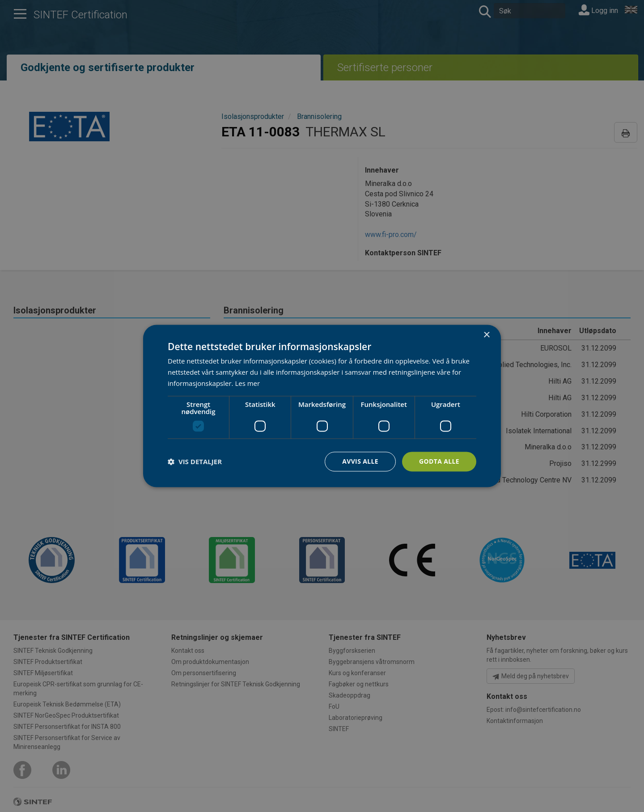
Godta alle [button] (439, 461)
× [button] (486, 335)
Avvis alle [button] (360, 461)
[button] (195, 461)
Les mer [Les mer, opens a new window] (247, 383)
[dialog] (322, 406)
